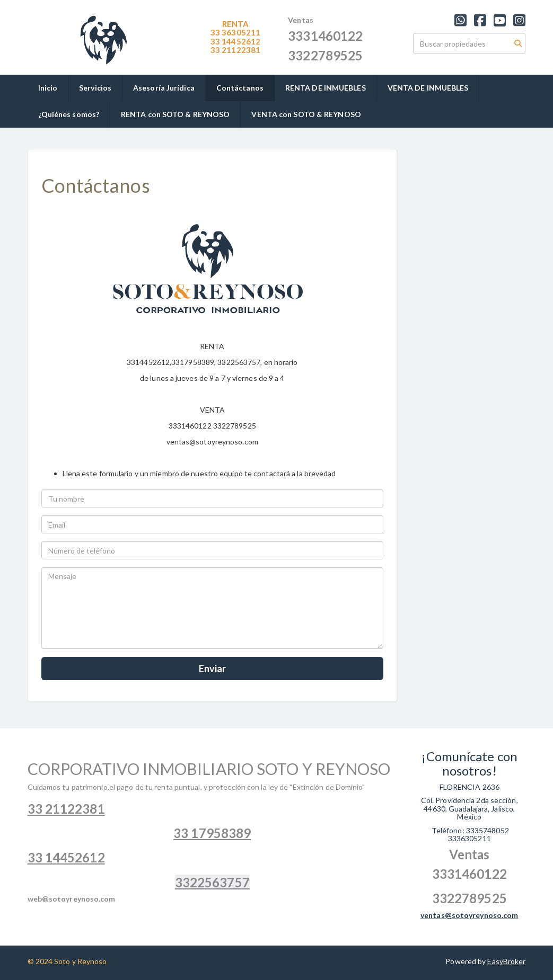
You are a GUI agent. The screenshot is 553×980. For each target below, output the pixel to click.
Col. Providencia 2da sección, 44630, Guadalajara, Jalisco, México (469, 808)
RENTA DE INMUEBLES (326, 88)
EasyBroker (506, 961)
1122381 (235, 50)
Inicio (48, 88)
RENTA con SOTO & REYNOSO (175, 114)
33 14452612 (235, 41)
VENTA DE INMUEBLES (428, 88)
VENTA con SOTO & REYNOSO (306, 114)
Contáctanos (240, 88)
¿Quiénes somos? (69, 114)
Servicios (95, 88)
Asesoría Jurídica (164, 88)
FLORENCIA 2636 (469, 787)
